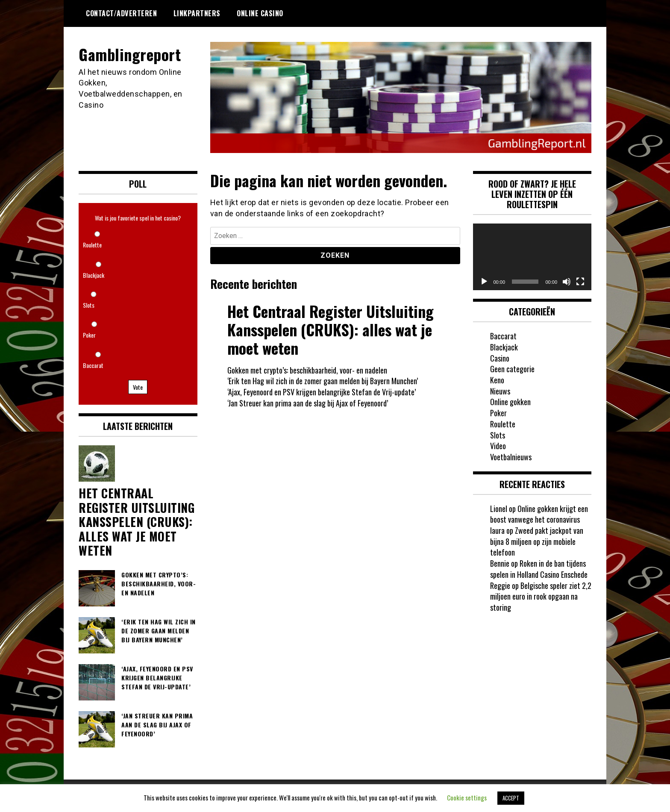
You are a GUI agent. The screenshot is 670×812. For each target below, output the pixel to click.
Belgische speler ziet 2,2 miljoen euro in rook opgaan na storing (541, 596)
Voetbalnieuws (511, 457)
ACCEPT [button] (511, 798)
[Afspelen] (484, 282)
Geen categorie (512, 369)
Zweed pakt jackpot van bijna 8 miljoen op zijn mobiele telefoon (537, 541)
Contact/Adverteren (121, 13)
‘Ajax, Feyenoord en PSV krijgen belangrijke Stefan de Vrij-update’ (322, 392)
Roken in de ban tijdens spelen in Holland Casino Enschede (539, 569)
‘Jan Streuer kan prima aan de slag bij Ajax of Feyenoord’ (308, 403)
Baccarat (93, 365)
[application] (532, 257)
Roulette (92, 245)
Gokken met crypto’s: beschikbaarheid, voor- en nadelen (307, 370)
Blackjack (94, 275)
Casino (500, 358)
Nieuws (500, 391)
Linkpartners (197, 13)
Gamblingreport (130, 54)
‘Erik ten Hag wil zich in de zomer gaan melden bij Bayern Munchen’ (323, 381)
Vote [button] (138, 387)
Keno (497, 380)
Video (498, 446)
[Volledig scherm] (580, 282)
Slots (89, 305)
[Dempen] (567, 282)
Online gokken (510, 402)
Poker (89, 335)
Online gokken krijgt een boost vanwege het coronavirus (539, 514)
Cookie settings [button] (467, 797)
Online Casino (260, 13)
